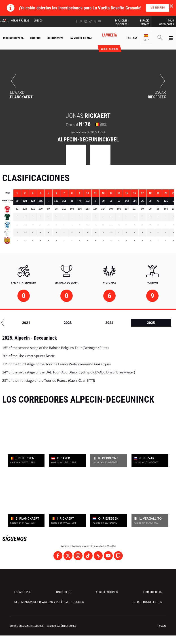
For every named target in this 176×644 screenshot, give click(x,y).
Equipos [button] (35, 38)
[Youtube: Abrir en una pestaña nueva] (100, 21)
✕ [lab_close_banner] (171, 6)
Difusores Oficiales (121, 23)
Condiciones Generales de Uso (27, 626)
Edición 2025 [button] (55, 38)
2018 (63, 323)
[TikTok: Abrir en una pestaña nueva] (90, 21)
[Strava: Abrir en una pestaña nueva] (95, 21)
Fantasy (132, 38)
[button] (146, 38)
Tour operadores (166, 23)
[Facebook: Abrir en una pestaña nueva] (76, 21)
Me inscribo (158, 8)
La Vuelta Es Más (81, 38)
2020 (146, 323)
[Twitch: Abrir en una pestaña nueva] (118, 556)
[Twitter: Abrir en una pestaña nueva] (81, 21)
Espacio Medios (145, 23)
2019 (105, 323)
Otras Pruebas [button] (20, 21)
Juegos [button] (38, 21)
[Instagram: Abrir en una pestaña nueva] (86, 21)
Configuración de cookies (61, 626)
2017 (22, 323)
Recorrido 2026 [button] (13, 38)
